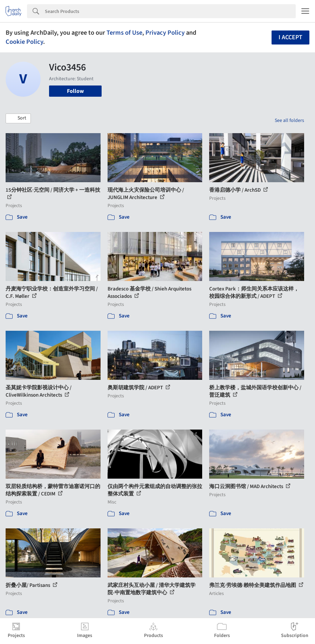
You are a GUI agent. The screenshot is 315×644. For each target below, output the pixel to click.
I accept (290, 37)
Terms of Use (124, 33)
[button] (18, 118)
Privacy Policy (165, 33)
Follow (75, 91)
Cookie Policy (24, 42)
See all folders (289, 121)
